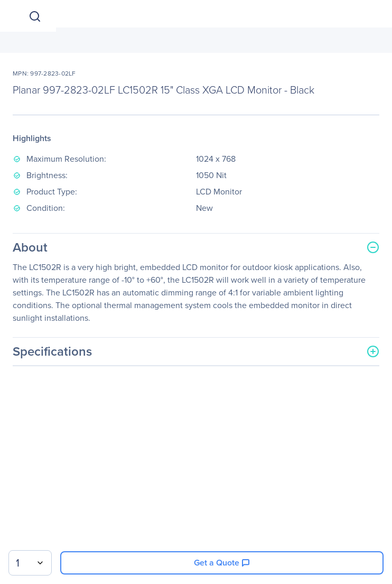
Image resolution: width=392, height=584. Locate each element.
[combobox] (30, 563)
